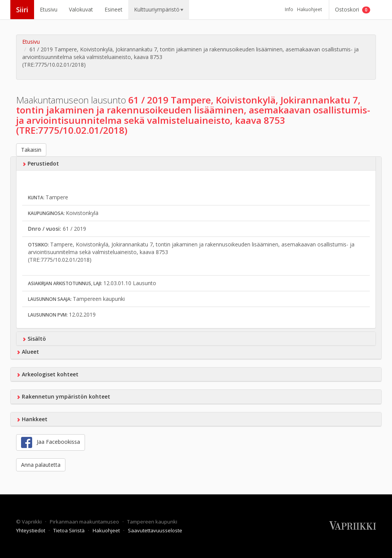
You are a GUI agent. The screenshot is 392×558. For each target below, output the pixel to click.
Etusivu (49, 9)
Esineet (114, 9)
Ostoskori (353, 10)
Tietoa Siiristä (69, 530)
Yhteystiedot (31, 530)
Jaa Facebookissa (51, 442)
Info (289, 9)
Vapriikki (32, 522)
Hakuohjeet (310, 9)
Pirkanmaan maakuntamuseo (85, 522)
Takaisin (31, 150)
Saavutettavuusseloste (155, 530)
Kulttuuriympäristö (159, 9)
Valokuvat (81, 9)
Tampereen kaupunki (152, 522)
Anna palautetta (41, 465)
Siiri (22, 10)
